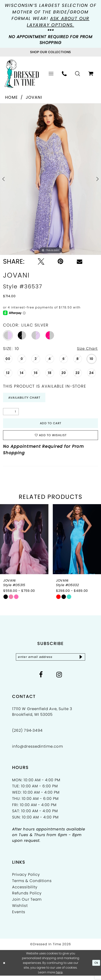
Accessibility (25, 891)
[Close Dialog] (4, 967)
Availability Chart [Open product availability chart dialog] (27, 398)
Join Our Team (27, 904)
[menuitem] (51, 74)
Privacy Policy (26, 879)
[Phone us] (64, 74)
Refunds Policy (27, 898)
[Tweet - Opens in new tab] (41, 261)
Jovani (34, 97)
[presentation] (24, 543)
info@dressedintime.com (38, 751)
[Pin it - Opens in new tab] (60, 261)
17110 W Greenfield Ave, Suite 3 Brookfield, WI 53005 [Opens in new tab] (42, 716)
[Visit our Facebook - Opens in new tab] (41, 679)
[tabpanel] (50, 179)
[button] (51, 74)
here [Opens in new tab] (59, 977)
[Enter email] (50, 661)
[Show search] (78, 74)
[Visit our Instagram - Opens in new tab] (59, 679)
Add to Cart (51, 425)
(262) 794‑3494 (27, 735)
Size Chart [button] (86, 349)
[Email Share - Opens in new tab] (80, 261)
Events (19, 916)
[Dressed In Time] (22, 74)
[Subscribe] (84, 661)
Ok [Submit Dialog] (96, 967)
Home (12, 97)
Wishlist (20, 910)
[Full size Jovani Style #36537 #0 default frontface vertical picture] (50, 179)
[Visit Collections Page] (50, 52)
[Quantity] (11, 413)
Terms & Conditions (32, 885)
